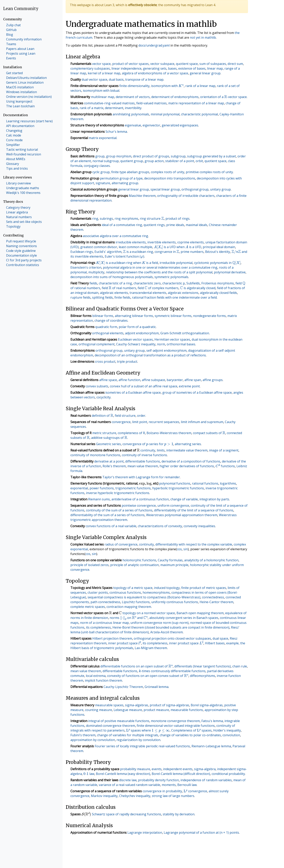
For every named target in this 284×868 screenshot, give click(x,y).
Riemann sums (99, 499)
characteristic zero (147, 283)
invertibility (133, 108)
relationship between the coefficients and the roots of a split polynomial (159, 272)
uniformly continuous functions (175, 602)
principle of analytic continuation (135, 565)
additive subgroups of (109, 438)
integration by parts (214, 499)
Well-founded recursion (24, 154)
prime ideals (175, 225)
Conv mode (14, 140)
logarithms (228, 483)
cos (179, 549)
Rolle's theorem (114, 466)
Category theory (18, 207)
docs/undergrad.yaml (154, 45)
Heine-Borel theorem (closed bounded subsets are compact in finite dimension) (171, 627)
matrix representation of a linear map (196, 103)
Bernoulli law (187, 785)
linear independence (126, 68)
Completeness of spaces (191, 730)
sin (186, 549)
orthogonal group (195, 189)
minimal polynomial (165, 114)
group (100, 156)
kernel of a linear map (104, 73)
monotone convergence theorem (175, 721)
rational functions (205, 483)
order (141, 416)
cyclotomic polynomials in (217, 263)
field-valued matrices (151, 103)
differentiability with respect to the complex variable (194, 544)
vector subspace (162, 64)
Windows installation (21, 92)
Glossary (13, 164)
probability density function (158, 780)
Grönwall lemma (156, 687)
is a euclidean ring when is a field (127, 263)
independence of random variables (206, 780)
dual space (220, 638)
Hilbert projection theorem (112, 638)
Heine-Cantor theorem (216, 602)
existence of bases (192, 68)
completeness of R (131, 433)
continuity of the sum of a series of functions (119, 510)
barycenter (175, 380)
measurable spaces (109, 705)
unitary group (220, 189)
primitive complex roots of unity (209, 172)
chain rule (240, 666)
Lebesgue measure (128, 710)
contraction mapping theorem (129, 607)
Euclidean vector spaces (135, 339)
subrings (106, 219)
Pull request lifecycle (21, 241)
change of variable (184, 499)
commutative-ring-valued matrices (109, 103)
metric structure (104, 433)
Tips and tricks (17, 168)
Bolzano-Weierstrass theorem (169, 433)
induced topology (167, 588)
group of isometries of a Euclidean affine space (197, 392)
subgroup (178, 156)
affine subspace (153, 380)
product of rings (177, 219)
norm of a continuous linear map (104, 623)
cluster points (98, 592)
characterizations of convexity (160, 526)
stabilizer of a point (180, 161)
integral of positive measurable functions (119, 721)
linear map (215, 68)
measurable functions (187, 710)
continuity (148, 450)
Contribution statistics (23, 265)
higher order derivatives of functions (187, 466)
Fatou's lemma (212, 721)
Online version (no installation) (29, 97)
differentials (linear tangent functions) (203, 666)
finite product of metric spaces (204, 588)
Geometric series (108, 444)
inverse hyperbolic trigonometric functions (118, 493)
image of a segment (224, 450)
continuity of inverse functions (144, 455)
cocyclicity (104, 397)
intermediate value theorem (187, 450)
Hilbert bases (215, 643)
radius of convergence (121, 544)
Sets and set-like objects (24, 222)
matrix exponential (103, 138)
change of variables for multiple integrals (128, 735)
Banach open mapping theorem (200, 613)
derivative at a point (109, 461)
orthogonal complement (97, 344)
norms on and (129, 618)
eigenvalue (133, 125)
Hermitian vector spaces (172, 339)
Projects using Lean (21, 53)
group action (154, 161)
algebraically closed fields (219, 293)
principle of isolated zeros (90, 565)
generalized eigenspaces (180, 125)
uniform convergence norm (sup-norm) (159, 623)
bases (172, 68)
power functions (102, 488)
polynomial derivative (230, 272)
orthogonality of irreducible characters (186, 196)
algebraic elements (114, 293)
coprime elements (191, 242)
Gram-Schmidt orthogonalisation (185, 333)
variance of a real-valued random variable (129, 785)
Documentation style (21, 255)
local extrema (96, 676)
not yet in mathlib (203, 37)
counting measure (99, 710)
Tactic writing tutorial (22, 149)
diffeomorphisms (203, 676)
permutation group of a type (121, 178)
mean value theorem (143, 466)
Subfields (193, 283)
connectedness (213, 597)
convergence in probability (162, 791)
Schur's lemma (116, 132)
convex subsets (97, 386)
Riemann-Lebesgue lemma (211, 746)
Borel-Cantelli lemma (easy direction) (123, 774)
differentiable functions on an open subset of (137, 666)
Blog (10, 35)
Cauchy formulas (170, 560)
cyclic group (101, 172)
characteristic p (174, 283)
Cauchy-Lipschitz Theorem (123, 687)
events (157, 769)
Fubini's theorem (83, 735)
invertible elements (162, 242)
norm (161, 344)
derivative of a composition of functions (191, 461)
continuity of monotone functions (95, 455)
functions (225, 466)
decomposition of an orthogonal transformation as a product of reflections (150, 355)
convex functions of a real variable (111, 526)
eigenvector (151, 125)
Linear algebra (17, 212)
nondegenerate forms (209, 316)
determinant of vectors (133, 97)
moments (169, 785)
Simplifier (13, 145)
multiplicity (96, 272)
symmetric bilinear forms (173, 316)
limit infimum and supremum (202, 422)
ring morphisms (126, 219)
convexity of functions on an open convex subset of (148, 676)
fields (93, 283)
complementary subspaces (90, 68)
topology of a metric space (133, 588)
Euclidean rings (82, 252)
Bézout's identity (218, 252)
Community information (24, 39)
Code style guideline (21, 251)
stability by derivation (179, 814)
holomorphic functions (139, 560)
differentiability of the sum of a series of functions (107, 515)
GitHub (11, 30)
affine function (129, 380)
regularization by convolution (138, 740)
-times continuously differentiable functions (172, 671)
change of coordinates (111, 320)
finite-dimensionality (134, 86)
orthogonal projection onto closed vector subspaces (172, 638)
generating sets (155, 68)
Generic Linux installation (25, 82)
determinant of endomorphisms (175, 97)
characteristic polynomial (199, 114)
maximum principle (174, 565)
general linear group (205, 73)
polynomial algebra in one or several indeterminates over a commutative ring (160, 267)
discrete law (128, 780)
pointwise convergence (139, 505)
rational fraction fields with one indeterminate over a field (174, 297)
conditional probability (228, 774)
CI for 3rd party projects (24, 260)
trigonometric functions (133, 488)
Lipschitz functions (136, 602)
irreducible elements (131, 242)
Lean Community (21, 9)
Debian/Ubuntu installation (26, 78)
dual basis (116, 79)
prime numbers (192, 252)
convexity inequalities (199, 526)
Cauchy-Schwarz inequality (136, 344)
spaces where (148, 730)
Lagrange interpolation (145, 832)
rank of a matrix (92, 108)
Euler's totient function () (124, 256)
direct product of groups (151, 156)
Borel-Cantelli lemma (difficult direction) (181, 774)
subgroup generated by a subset (212, 156)
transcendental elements (148, 293)
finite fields (122, 297)
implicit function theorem (103, 680)
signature (103, 183)
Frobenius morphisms (218, 283)
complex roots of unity (168, 172)
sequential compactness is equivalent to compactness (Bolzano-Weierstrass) (144, 597)
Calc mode (14, 135)
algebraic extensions (183, 293)
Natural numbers (19, 217)
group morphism (119, 156)
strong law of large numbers (173, 796)
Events (11, 58)
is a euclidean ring (138, 252)
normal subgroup (106, 161)
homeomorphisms (156, 592)
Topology (13, 226)
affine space (108, 380)
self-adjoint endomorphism (166, 350)
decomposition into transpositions (170, 178)
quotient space (187, 64)
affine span (193, 380)
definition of (102, 416)
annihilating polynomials (131, 114)
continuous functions (125, 592)
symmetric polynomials (171, 277)
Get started (14, 73)
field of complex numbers (158, 288)
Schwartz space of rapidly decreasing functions (127, 814)
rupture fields (80, 297)
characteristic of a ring (115, 283)
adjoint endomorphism (142, 333)
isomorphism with (167, 86)
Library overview (18, 183)
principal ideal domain (219, 247)
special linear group (165, 189)
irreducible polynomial (176, 263)
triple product (127, 362)
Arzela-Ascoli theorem (167, 632)
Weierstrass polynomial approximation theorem (182, 515)
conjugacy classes (97, 166)
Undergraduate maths (23, 188)
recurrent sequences (164, 422)
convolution (231, 735)
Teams (11, 44)
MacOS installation (20, 87)
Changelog (14, 131)
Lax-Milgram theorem (151, 648)
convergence (121, 422)
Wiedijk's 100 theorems (23, 193)
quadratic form (106, 327)
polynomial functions (175, 483)
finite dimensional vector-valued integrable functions (176, 726)
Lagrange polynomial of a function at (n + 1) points (201, 832)
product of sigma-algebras (169, 705)
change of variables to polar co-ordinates (190, 735)
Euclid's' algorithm (108, 252)
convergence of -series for (148, 444)
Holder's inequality (227, 730)
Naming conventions (21, 246)
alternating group (125, 183)
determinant (114, 108)
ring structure (152, 219)
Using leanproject (19, 101)
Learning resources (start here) (29, 121)
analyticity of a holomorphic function (211, 560)
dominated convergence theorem (111, 726)
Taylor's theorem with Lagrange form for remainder (141, 477)
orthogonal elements (108, 333)
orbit (199, 161)
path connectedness (105, 602)
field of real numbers (119, 288)
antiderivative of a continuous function (140, 499)
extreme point (189, 386)
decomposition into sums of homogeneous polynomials (112, 277)
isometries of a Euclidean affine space (133, 392)
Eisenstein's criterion (86, 267)
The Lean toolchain (20, 106)
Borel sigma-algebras (207, 705)
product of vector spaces (130, 64)
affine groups (213, 380)
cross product (105, 362)
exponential (79, 488)
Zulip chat (13, 25)
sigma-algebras (137, 705)
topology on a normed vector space (149, 613)
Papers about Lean (20, 49)
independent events (178, 769)
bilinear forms (103, 316)
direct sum (235, 64)
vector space (101, 64)
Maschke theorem (142, 196)
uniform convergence (173, 505)
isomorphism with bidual (101, 91)
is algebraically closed (198, 288)
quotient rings (154, 225)
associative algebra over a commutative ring (115, 236)
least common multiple (135, 247)
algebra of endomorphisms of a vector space (155, 73)
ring (95, 219)
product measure (156, 710)
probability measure (135, 769)
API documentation (20, 126)
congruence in (167, 252)
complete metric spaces (88, 607)
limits (161, 450)
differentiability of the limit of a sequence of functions (194, 510)
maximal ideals (197, 225)
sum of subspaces (213, 64)
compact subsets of (209, 433)
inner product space (125, 643)
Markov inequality (104, 796)
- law (89, 774)
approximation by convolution (93, 740)
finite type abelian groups (130, 172)
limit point (140, 422)
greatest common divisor (99, 247)
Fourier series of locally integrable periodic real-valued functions (142, 746)
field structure (125, 416)
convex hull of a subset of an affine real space (144, 386)
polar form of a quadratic (137, 327)
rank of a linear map (200, 86)
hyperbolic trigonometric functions (178, 488)
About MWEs (16, 159)
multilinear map (103, 97)
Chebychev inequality (135, 796)
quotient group (132, 161)
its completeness (98, 627)
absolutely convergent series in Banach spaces (184, 618)
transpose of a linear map (144, 79)
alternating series (188, 444)
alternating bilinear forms (134, 316)
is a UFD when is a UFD (177, 247)
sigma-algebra (205, 769)
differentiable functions (143, 461)
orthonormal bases (181, 344)
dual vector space (94, 79)
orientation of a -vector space (223, 97)
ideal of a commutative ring (122, 225)
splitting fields (102, 297)
